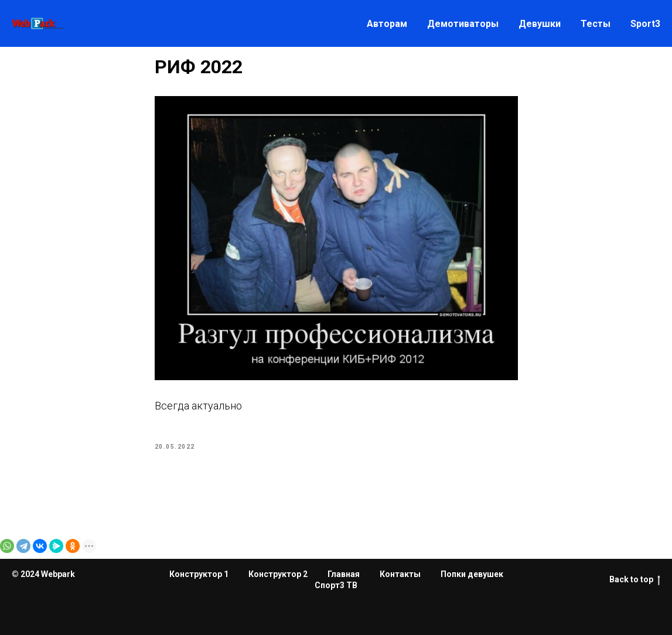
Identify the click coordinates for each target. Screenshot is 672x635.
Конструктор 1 (199, 574)
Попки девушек (472, 574)
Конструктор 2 (278, 574)
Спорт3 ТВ (336, 585)
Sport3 (645, 24)
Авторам (387, 24)
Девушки (540, 24)
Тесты (596, 24)
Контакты (400, 574)
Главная (344, 574)
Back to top (635, 580)
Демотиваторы (463, 24)
